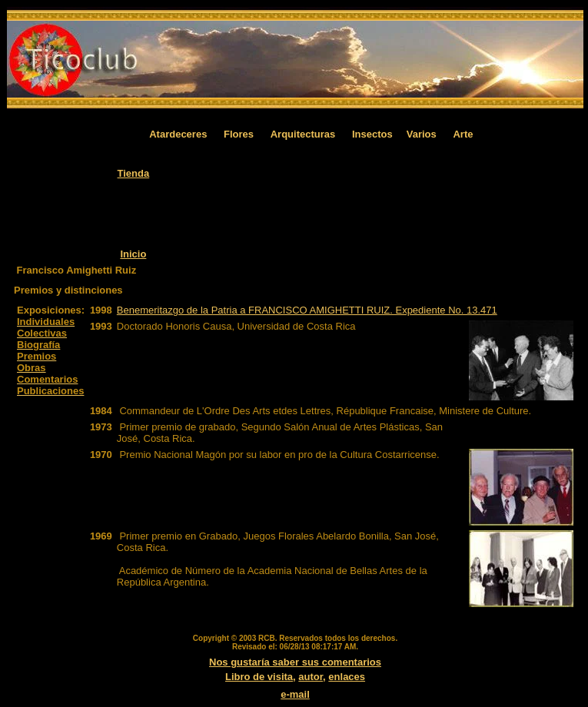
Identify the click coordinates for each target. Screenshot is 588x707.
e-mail (295, 694)
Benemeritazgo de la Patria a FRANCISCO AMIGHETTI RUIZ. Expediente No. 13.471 (307, 310)
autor (311, 677)
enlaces (347, 677)
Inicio (133, 254)
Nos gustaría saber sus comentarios (295, 662)
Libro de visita (259, 677)
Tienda (134, 173)
